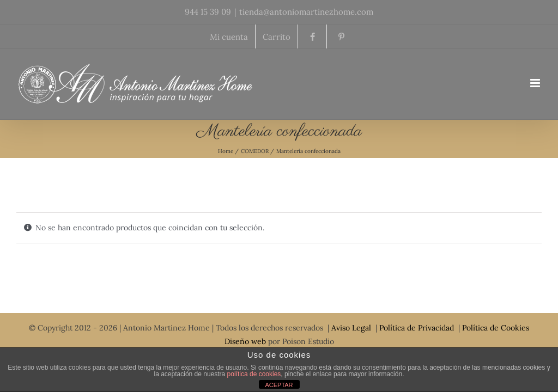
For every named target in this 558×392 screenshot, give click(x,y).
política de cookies (254, 374)
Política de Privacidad (417, 328)
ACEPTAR (279, 385)
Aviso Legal (351, 328)
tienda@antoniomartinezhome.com (306, 12)
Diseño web (245, 341)
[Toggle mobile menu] (536, 83)
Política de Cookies (496, 328)
